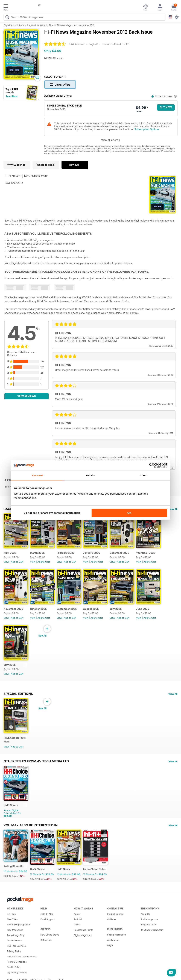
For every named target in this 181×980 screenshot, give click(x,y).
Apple (77, 914)
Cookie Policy (14, 967)
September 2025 (67, 609)
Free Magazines (15, 930)
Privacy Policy (14, 951)
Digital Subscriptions (14, 25)
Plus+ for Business (16, 946)
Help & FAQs (47, 914)
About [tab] (144, 475)
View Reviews (27, 396)
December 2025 (119, 553)
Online (77, 925)
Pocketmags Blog (16, 935)
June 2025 (143, 609)
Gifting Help (46, 940)
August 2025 (91, 609)
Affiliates (111, 919)
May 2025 (10, 665)
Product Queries (115, 914)
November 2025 (13, 609)
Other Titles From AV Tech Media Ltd (36, 761)
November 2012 (87, 25)
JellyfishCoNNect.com (152, 930)
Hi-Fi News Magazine (65, 25)
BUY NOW (166, 107)
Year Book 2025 (146, 553)
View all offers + (111, 140)
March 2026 (37, 553)
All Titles (11, 914)
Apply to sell (113, 940)
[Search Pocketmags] (7, 18)
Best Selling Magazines (19, 925)
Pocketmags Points (83, 930)
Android (78, 919)
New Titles (12, 919)
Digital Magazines (83, 935)
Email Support (47, 919)
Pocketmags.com (149, 919)
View (6, 562)
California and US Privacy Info (22, 957)
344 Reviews (77, 44)
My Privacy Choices (17, 972)
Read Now (11, 96)
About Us (145, 914)
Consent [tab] (38, 475)
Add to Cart (17, 562)
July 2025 (116, 609)
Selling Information (116, 935)
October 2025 (38, 609)
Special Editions (18, 694)
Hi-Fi (48, 25)
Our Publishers (14, 941)
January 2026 (92, 553)
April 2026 (10, 553)
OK (129, 513)
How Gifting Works (50, 935)
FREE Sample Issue (15, 738)
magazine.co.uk (148, 925)
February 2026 (65, 553)
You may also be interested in (31, 825)
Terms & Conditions (17, 962)
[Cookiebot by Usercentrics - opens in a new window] (152, 465)
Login (110, 945)
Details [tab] (90, 475)
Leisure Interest (35, 25)
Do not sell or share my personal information (52, 513)
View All (173, 509)
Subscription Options (147, 129)
